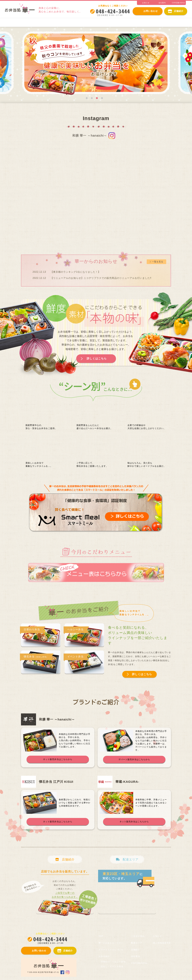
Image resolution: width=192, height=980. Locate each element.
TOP (101, 936)
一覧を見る (158, 262)
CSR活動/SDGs (139, 963)
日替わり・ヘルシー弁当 (114, 23)
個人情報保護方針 (162, 943)
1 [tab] (87, 98)
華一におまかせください (22, 23)
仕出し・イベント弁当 (148, 23)
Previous (13, 64)
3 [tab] (97, 98)
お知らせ (157, 936)
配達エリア (137, 943)
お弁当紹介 (85, 23)
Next (179, 64)
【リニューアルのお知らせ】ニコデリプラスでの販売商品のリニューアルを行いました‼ (101, 278)
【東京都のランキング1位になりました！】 (76, 272)
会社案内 (136, 956)
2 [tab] (92, 98)
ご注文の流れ (176, 23)
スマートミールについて (57, 23)
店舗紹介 (136, 950)
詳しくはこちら (97, 359)
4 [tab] (102, 98)
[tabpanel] (96, 64)
